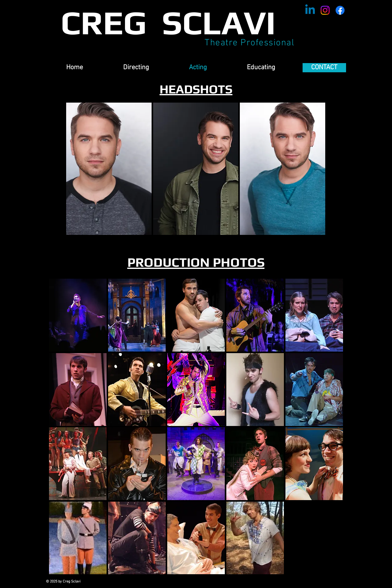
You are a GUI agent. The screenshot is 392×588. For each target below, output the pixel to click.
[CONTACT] (324, 68)
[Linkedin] (310, 10)
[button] (109, 169)
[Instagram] (325, 10)
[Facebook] (340, 10)
